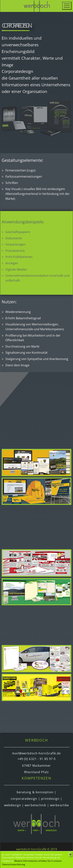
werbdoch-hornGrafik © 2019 (37, 849)
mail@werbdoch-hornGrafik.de (36, 753)
